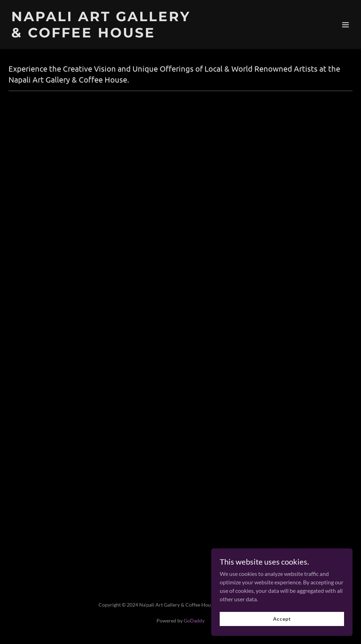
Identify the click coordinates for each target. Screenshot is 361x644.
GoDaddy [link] (194, 621)
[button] (345, 25)
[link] (101, 35)
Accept (282, 633)
